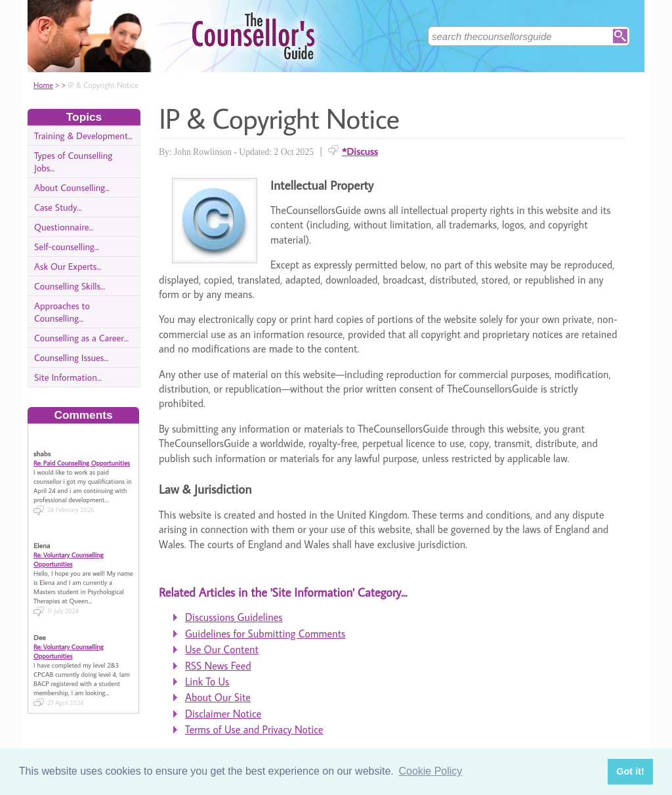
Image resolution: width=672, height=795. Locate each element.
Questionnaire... (64, 227)
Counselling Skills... (70, 286)
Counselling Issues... (71, 357)
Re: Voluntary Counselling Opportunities (69, 551)
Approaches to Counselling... (62, 312)
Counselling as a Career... (81, 338)
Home (43, 85)
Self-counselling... (67, 247)
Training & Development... (83, 136)
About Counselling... (72, 187)
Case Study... (58, 207)
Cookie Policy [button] (430, 771)
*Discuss (360, 151)
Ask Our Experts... (68, 266)
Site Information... (68, 377)
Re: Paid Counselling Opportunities (82, 454)
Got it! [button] (630, 771)
